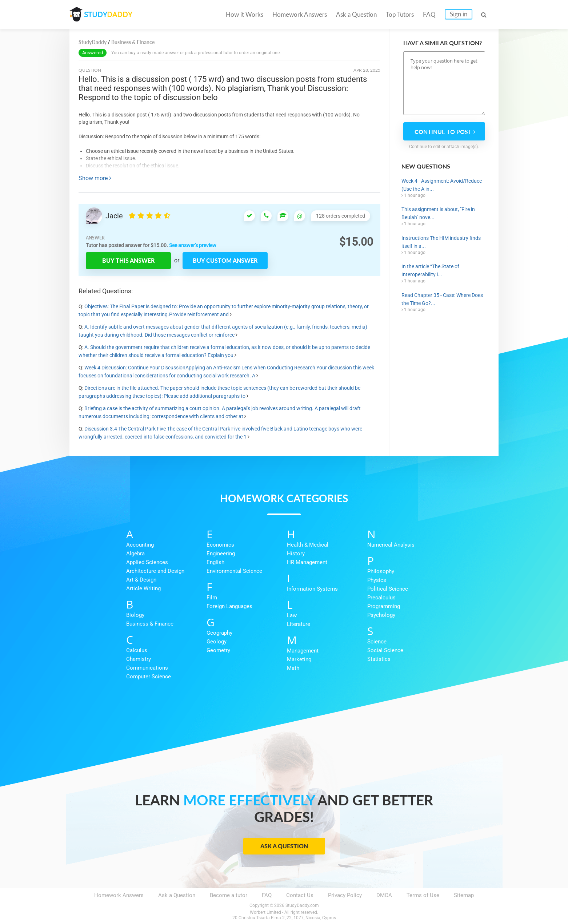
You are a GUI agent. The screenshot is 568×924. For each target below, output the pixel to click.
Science (377, 642)
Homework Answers (300, 14)
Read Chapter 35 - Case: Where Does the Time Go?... (442, 299)
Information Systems (312, 589)
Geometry (218, 650)
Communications (147, 668)
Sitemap (464, 895)
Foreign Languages (229, 606)
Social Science (385, 650)
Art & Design (141, 580)
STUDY (108, 14)
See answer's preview (193, 245)
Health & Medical (308, 545)
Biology (135, 615)
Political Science (388, 589)
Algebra (135, 554)
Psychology (381, 615)
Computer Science (149, 677)
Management (303, 651)
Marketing (299, 659)
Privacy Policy (345, 895)
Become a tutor (229, 895)
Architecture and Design (155, 571)
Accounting (140, 545)
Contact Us (300, 895)
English (215, 562)
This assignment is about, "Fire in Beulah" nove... (438, 213)
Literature (299, 624)
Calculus (137, 650)
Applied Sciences (147, 562)
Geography (219, 633)
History (296, 554)
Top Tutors (400, 14)
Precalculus (381, 598)
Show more (95, 178)
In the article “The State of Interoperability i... (430, 270)
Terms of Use (423, 895)
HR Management (307, 562)
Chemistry (139, 659)
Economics (220, 545)
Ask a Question (356, 14)
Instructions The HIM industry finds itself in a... (441, 242)
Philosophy (381, 571)
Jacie (114, 216)
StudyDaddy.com (302, 905)
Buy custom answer (225, 260)
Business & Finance (150, 624)
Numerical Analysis (391, 545)
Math (293, 668)
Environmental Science (234, 571)
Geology (217, 642)
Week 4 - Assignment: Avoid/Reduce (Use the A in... (442, 185)
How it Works (245, 14)
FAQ (429, 14)
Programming (384, 606)
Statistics (379, 659)
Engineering (221, 554)
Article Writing (143, 588)
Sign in (459, 14)
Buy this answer (128, 260)
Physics (377, 580)
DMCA (384, 895)
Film (212, 598)
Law (292, 615)
